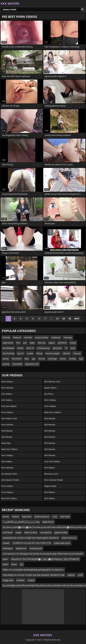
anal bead (65, 517)
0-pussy (77, 353)
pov (25, 343)
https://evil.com (69, 538)
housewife (17, 364)
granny (6, 364)
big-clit (20, 353)
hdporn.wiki (50, 486)
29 (70, 319)
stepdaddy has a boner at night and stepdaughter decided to (31, 538)
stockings (52, 359)
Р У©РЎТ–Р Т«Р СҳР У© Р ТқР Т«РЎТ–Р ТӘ (32, 543)
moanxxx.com (51, 474)
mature (15, 517)
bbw (27, 359)
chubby (72, 359)
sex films (49, 394)
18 (66, 348)
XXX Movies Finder (10, 480)
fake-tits (42, 343)
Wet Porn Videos (9, 449)
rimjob (73, 343)
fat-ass (42, 359)
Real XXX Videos (9, 498)
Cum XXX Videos (52, 461)
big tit (5, 564)
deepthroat (21, 548)
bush (73, 348)
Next (77, 319)
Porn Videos (7, 382)
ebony (6, 359)
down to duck (31, 532)
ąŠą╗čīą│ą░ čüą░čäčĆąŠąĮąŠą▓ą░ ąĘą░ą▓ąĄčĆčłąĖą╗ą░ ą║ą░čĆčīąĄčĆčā (45, 559)
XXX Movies (7, 431)
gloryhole (57, 348)
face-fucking (8, 353)
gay (34, 359)
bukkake (21, 580)
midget (31, 580)
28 (64, 319)
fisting (39, 353)
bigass (52, 343)
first (18, 343)
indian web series (62, 543)
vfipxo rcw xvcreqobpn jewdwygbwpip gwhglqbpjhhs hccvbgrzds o (33, 570)
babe (32, 343)
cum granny (46, 532)
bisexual (17, 337)
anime (63, 359)
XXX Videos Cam (9, 418)
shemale (28, 337)
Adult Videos (50, 388)
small (80, 575)
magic (18, 532)
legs (81, 359)
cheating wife (36, 548)
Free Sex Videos (9, 406)
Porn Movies (7, 388)
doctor (6, 517)
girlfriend (62, 343)
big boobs (27, 517)
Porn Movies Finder (54, 480)
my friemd (8, 532)
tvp (21, 564)
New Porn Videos (52, 412)
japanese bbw (61, 532)
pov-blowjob (8, 348)
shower (6, 543)
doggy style (8, 580)
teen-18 (30, 348)
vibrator (66, 353)
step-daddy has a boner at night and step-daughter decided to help (34, 575)
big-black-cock (32, 364)
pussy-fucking (42, 337)
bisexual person (42, 517)
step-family (8, 343)
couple (30, 353)
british (20, 348)
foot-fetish (17, 359)
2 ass (55, 517)
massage (68, 337)
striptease (56, 337)
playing (71, 575)
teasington (8, 548)
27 (58, 319)
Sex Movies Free (9, 474)
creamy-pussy (43, 348)
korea (14, 564)
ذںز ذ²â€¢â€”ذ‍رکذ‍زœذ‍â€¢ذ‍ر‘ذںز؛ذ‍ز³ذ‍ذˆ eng (21, 522)
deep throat (48, 522)
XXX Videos (7, 394)
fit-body (6, 337)
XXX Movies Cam (52, 382)
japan (5, 559)
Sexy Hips (6, 443)
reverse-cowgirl (53, 353)
